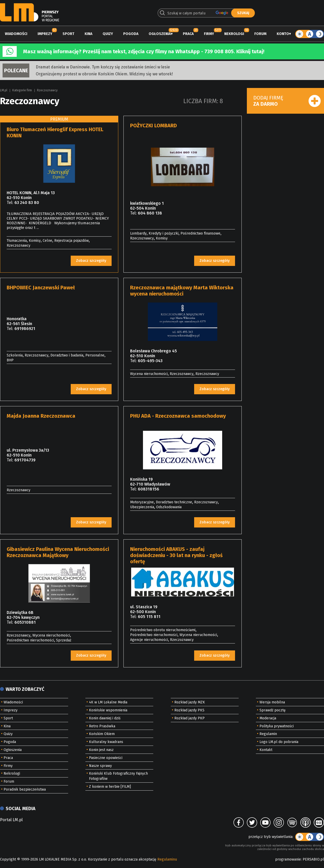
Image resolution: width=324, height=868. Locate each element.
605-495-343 (150, 361)
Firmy (209, 34)
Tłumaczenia (17, 241)
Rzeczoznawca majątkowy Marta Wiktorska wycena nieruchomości (182, 291)
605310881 (25, 622)
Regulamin (268, 734)
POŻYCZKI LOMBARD (154, 126)
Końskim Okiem (102, 734)
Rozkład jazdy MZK (190, 702)
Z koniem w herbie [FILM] (110, 787)
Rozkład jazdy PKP (190, 718)
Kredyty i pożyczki (164, 233)
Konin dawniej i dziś (105, 718)
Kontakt (266, 750)
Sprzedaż (64, 640)
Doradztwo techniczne (174, 502)
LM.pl (4, 90)
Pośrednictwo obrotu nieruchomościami (163, 630)
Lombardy (138, 233)
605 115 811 (149, 617)
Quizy (108, 34)
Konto (283, 34)
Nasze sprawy (100, 766)
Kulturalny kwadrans (106, 742)
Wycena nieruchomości (149, 374)
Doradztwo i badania (67, 355)
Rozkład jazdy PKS (189, 710)
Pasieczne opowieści (106, 758)
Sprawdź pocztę (273, 710)
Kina (88, 34)
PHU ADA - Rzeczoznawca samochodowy (178, 416)
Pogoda (131, 34)
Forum (260, 34)
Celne (47, 241)
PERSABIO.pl (313, 859)
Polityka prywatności (277, 726)
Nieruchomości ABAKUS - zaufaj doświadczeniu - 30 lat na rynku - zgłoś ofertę (176, 555)
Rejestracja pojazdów (71, 241)
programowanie (288, 859)
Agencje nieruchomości (149, 640)
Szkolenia (15, 355)
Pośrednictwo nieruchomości (30, 640)
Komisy (35, 241)
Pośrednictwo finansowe (200, 233)
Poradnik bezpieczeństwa (25, 789)
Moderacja (268, 718)
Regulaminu (167, 859)
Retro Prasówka (102, 726)
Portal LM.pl (11, 820)
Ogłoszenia (160, 34)
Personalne (95, 355)
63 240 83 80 (27, 203)
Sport (68, 34)
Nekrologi (234, 34)
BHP (10, 360)
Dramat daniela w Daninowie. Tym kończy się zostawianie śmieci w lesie (103, 67)
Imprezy (45, 34)
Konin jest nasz (101, 750)
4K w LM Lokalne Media (108, 702)
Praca (188, 34)
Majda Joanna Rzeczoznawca (41, 416)
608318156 (148, 489)
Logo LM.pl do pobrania (279, 742)
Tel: (10, 203)
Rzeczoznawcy (47, 90)
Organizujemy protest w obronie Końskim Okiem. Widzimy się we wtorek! (104, 74)
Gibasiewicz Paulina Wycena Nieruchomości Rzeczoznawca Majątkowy (58, 552)
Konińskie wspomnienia (108, 710)
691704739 (25, 460)
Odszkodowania (169, 507)
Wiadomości (16, 34)
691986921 (25, 329)
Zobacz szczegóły (91, 261)
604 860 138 (150, 213)
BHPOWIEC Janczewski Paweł (41, 288)
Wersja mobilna (272, 702)
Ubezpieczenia (142, 507)
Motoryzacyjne (142, 502)
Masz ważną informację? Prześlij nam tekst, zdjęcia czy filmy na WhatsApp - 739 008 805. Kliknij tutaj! (144, 51)
